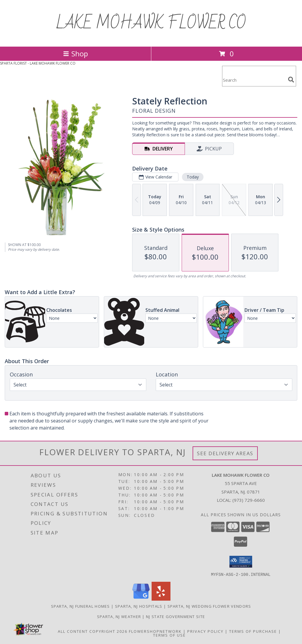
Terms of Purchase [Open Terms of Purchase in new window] (253, 631)
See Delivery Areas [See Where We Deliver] (225, 453)
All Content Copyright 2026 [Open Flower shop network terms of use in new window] (93, 631)
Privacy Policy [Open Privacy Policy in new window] (205, 631)
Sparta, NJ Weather (119, 616)
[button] (241, 562)
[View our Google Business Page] (141, 599)
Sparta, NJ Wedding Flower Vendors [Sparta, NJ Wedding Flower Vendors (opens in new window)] (209, 606)
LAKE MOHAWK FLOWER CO (151, 23)
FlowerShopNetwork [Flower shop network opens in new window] (155, 631)
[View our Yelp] (161, 599)
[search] (291, 80)
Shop (75, 54)
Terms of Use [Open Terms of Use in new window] (169, 635)
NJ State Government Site (175, 616)
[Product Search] (254, 80)
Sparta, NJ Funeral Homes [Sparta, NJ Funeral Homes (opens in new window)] (81, 606)
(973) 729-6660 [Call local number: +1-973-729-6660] (249, 500)
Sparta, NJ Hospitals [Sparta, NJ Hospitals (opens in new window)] (139, 606)
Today (193, 177)
